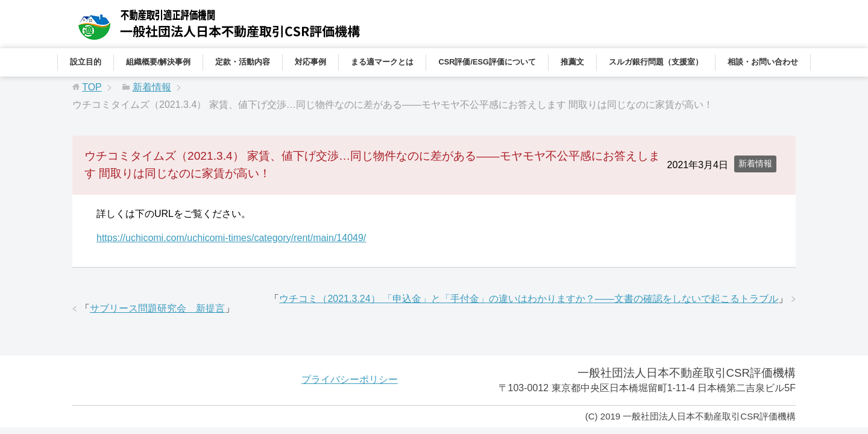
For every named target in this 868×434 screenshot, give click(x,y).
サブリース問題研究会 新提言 (157, 308)
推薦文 (572, 62)
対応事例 (310, 62)
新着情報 (755, 163)
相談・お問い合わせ (763, 62)
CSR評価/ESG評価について (487, 62)
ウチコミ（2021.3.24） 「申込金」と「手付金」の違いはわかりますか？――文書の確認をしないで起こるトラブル (529, 299)
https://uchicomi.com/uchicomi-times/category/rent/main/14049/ (231, 238)
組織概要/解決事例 (159, 62)
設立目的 (86, 62)
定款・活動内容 (243, 62)
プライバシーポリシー (350, 379)
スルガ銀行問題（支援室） (656, 62)
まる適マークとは (382, 62)
